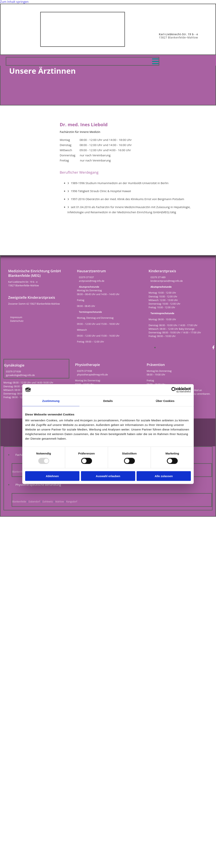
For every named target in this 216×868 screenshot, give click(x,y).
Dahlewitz (48, 502)
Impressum (16, 317)
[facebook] (213, 347)
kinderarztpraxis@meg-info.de (167, 281)
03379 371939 (13, 372)
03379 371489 (158, 277)
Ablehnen (52, 476)
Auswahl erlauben (108, 476)
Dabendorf (34, 502)
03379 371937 (86, 277)
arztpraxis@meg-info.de (92, 281)
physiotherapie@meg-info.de (92, 375)
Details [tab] (108, 401)
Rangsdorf (72, 502)
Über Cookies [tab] (165, 401)
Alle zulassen (164, 476)
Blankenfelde (19, 472)
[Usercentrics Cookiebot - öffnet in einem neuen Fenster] (174, 390)
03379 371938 (84, 371)
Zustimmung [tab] (51, 401)
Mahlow (60, 502)
